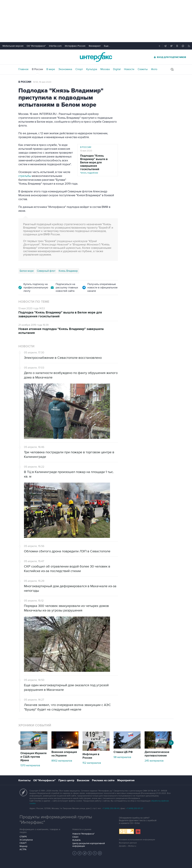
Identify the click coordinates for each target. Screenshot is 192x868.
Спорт (79, 69)
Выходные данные (128, 843)
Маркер (23, 846)
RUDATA (77, 840)
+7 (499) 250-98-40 (111, 808)
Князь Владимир (68, 271)
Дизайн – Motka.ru (128, 846)
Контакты (24, 780)
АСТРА (23, 849)
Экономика (65, 69)
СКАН (75, 837)
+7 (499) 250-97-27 (135, 808)
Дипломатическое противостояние (157, 754)
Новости (129, 69)
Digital (117, 69)
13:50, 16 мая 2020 (42, 82)
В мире (51, 69)
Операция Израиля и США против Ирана (33, 757)
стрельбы (25, 176)
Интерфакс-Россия (75, 46)
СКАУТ (23, 843)
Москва (105, 69)
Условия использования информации (137, 840)
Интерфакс (96, 57)
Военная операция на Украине (64, 754)
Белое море (27, 271)
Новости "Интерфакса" (83, 834)
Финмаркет (95, 46)
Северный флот (46, 271)
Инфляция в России (91, 756)
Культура (92, 69)
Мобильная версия (13, 46)
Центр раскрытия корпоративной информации (89, 845)
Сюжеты (143, 69)
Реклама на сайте (103, 780)
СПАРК (23, 837)
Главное (23, 69)
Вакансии (83, 780)
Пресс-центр (66, 780)
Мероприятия (126, 780)
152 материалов (92, 763)
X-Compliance (26, 840)
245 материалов (154, 761)
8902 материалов (62, 761)
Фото (154, 69)
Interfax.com (55, 46)
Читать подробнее (98, 164)
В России (37, 69)
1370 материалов (30, 765)
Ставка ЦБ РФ (123, 752)
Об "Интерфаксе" (36, 46)
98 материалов (122, 757)
